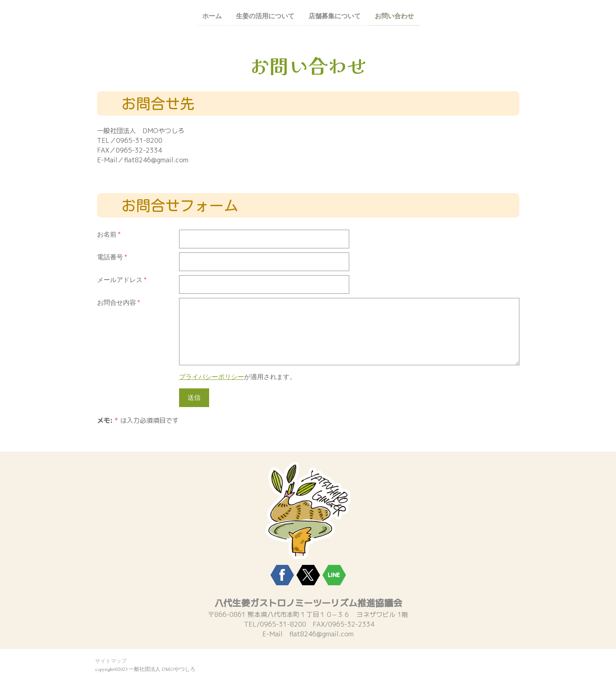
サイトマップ (111, 661)
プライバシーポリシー (212, 377)
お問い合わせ (394, 16)
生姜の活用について (265, 16)
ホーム (212, 16)
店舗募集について (335, 16)
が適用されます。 (238, 377)
